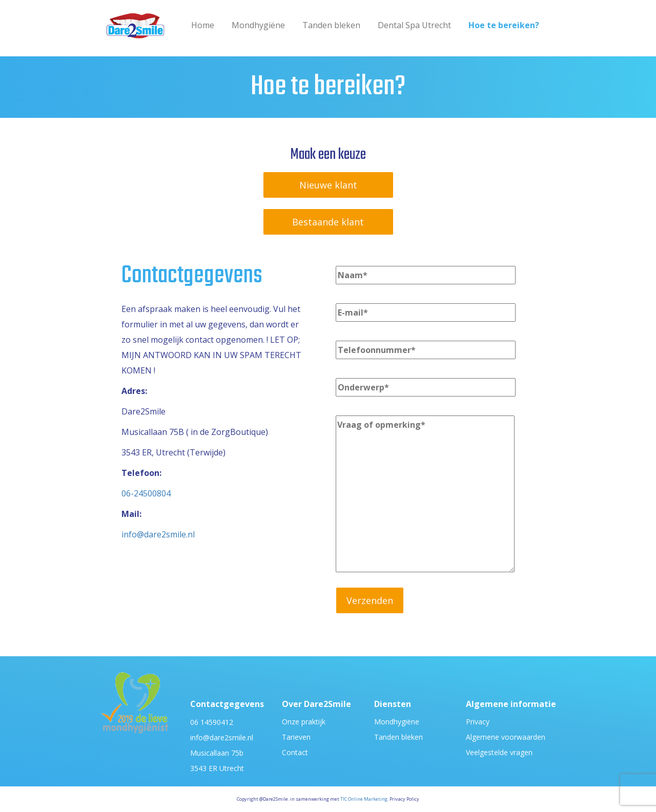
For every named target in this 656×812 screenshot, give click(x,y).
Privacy (478, 722)
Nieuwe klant (328, 185)
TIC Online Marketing (364, 799)
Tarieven (296, 737)
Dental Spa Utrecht (414, 25)
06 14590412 (212, 722)
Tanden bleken (331, 25)
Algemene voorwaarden (506, 737)
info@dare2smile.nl (158, 534)
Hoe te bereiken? (504, 25)
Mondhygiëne (258, 25)
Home (203, 25)
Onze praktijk (304, 722)
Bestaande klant (328, 222)
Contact (295, 752)
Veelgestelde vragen (499, 752)
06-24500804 (146, 493)
